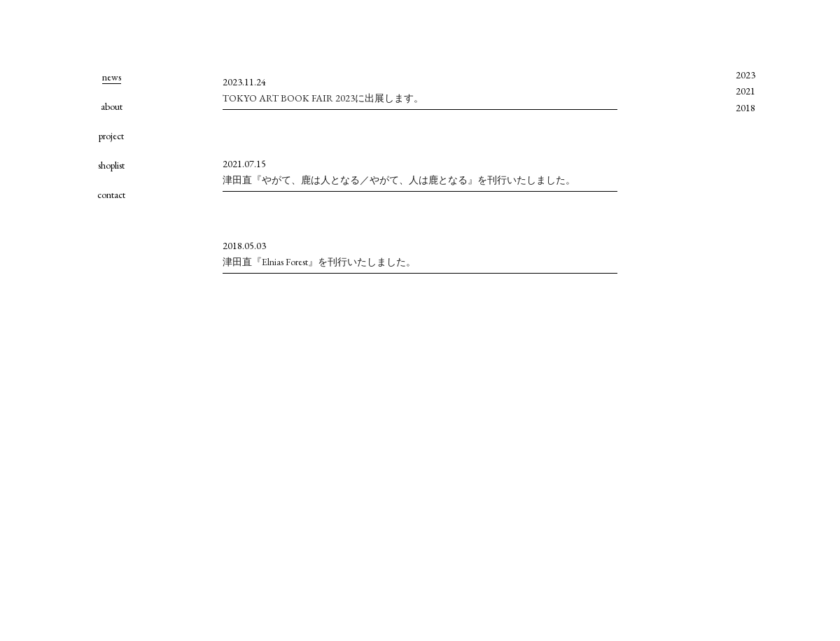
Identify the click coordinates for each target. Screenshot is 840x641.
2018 (745, 108)
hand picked (111, 28)
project (111, 136)
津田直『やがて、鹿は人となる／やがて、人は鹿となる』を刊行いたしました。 (399, 180)
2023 (745, 75)
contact (111, 195)
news (112, 77)
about (112, 106)
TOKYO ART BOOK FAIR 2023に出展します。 (323, 98)
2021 (745, 91)
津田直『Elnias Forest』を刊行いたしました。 (319, 262)
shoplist (111, 165)
